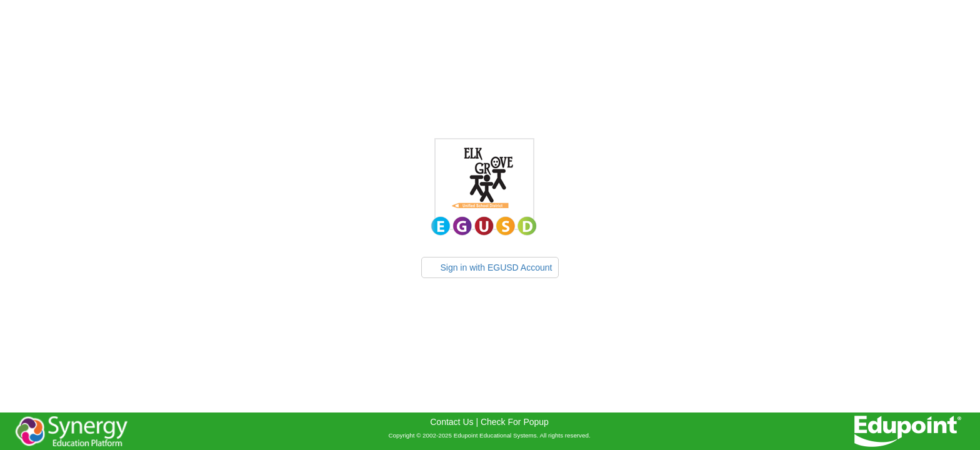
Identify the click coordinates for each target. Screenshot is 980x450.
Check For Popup (515, 422)
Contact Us (452, 422)
